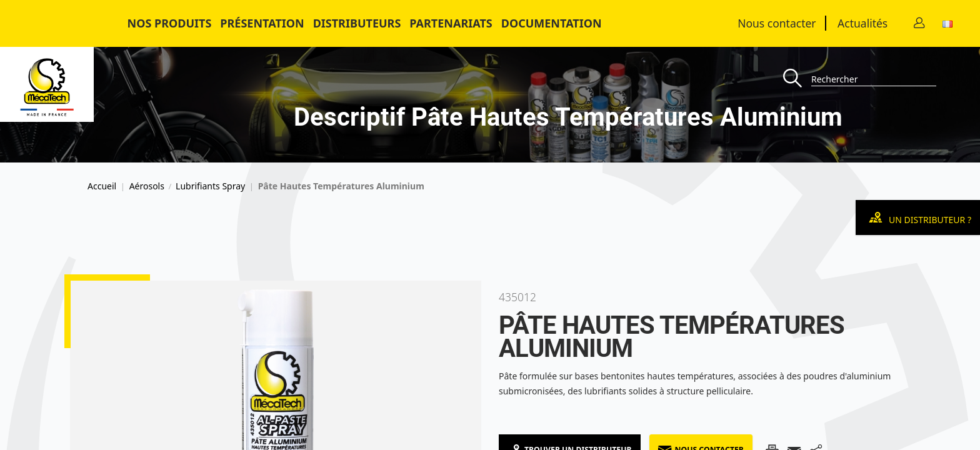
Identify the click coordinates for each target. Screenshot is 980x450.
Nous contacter (777, 23)
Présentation (262, 23)
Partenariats (451, 23)
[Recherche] (797, 79)
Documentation (552, 23)
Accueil (102, 186)
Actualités (862, 23)
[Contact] (919, 23)
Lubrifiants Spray (210, 186)
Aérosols (147, 186)
